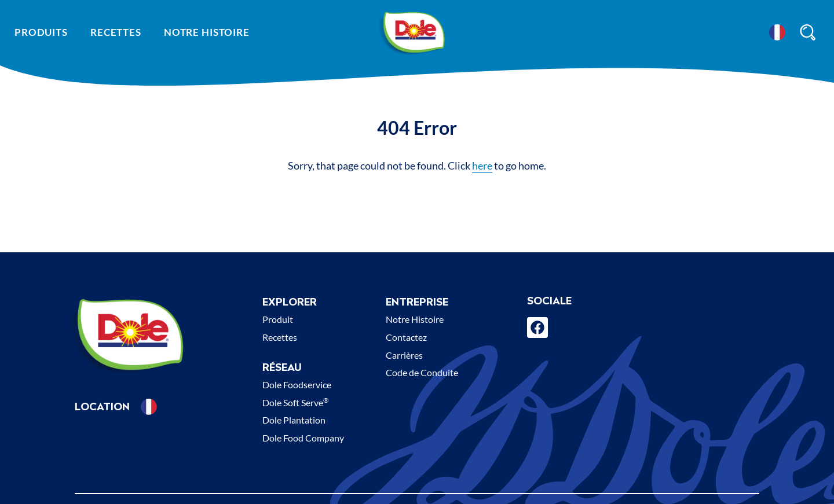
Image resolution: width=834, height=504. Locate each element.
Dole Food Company (303, 438)
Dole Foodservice (297, 385)
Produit (278, 319)
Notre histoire (207, 32)
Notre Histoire (415, 319)
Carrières (404, 355)
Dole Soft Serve (296, 402)
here (482, 165)
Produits (41, 32)
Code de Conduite (422, 372)
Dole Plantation (294, 420)
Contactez (406, 337)
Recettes (116, 32)
